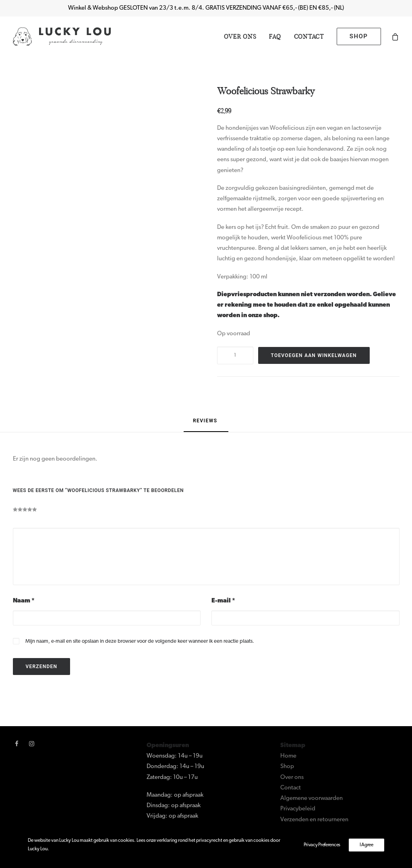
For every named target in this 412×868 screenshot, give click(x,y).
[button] (17, 745)
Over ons (240, 36)
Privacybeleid (298, 809)
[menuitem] (240, 36)
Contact (309, 36)
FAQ (275, 36)
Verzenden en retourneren (314, 820)
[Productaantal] (235, 355)
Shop (287, 767)
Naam (24, 601)
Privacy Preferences (322, 845)
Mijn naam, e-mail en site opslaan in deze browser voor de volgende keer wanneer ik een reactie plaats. (140, 641)
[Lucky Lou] (62, 36)
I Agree (366, 845)
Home (288, 756)
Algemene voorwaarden (312, 798)
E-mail (223, 601)
